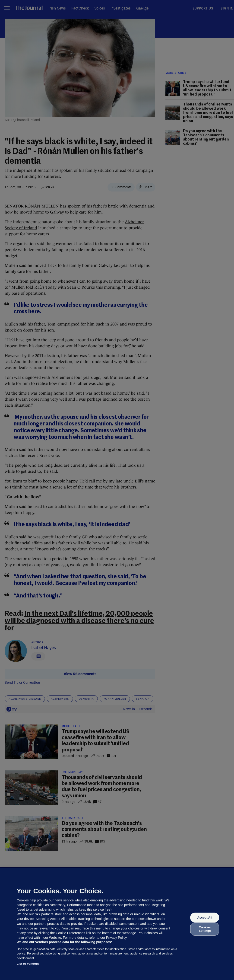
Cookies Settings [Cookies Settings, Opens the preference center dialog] (205, 929)
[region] (117, 924)
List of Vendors (28, 964)
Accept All (205, 918)
